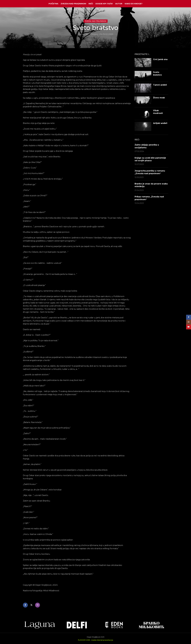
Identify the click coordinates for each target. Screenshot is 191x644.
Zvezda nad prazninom (96, 21)
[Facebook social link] (25, 605)
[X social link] (31, 605)
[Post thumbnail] (143, 63)
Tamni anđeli (160, 85)
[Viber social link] (38, 605)
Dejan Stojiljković (94, 637)
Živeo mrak (159, 98)
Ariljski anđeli (160, 123)
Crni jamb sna (160, 59)
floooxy (95, 34)
